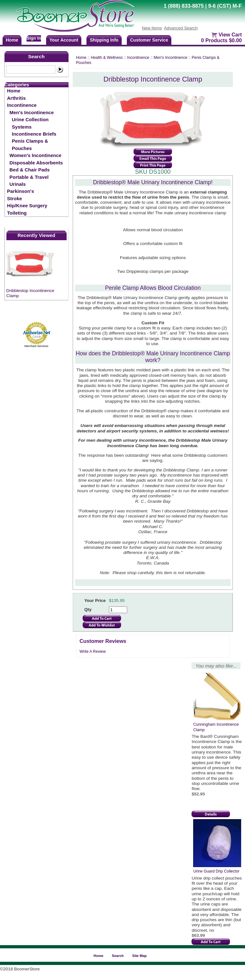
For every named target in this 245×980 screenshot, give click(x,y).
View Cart (230, 35)
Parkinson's (20, 191)
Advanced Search (181, 28)
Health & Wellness (107, 58)
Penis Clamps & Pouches (30, 144)
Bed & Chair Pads (30, 170)
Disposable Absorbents (36, 163)
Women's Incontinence (36, 155)
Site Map (139, 956)
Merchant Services (36, 346)
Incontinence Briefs (34, 134)
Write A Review (93, 652)
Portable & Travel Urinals (29, 181)
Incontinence (22, 105)
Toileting (17, 213)
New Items (152, 28)
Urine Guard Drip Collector (216, 871)
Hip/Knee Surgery (27, 205)
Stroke (15, 198)
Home (14, 91)
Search (37, 56)
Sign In (34, 38)
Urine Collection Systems (30, 123)
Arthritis (16, 98)
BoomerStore (76, 16)
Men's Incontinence (32, 112)
